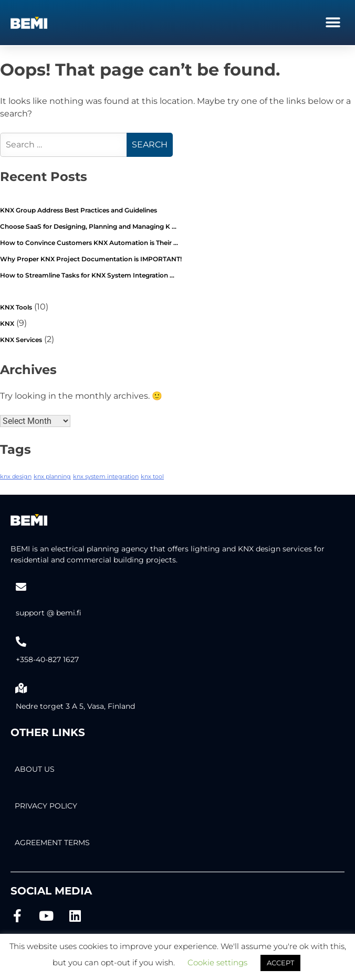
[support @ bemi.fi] (21, 587)
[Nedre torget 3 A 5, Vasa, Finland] (21, 688)
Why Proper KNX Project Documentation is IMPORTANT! (91, 259)
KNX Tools (16, 307)
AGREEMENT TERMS (52, 843)
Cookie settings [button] (217, 962)
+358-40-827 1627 (47, 659)
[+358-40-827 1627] (21, 642)
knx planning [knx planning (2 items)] (52, 477)
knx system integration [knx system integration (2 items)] (106, 477)
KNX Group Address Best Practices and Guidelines (79, 210)
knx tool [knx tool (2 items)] (152, 477)
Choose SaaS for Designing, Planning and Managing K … (88, 226)
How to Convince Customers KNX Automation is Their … (89, 243)
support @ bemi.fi (49, 613)
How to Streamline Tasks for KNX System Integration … (87, 275)
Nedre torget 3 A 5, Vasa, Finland (75, 706)
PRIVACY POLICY (46, 806)
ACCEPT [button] (280, 963)
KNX (7, 323)
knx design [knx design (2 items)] (16, 477)
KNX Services (21, 340)
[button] (333, 22)
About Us (35, 769)
